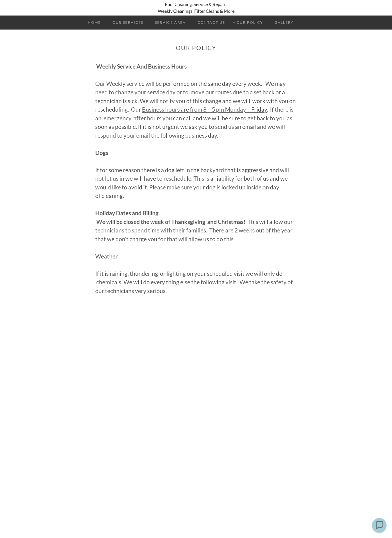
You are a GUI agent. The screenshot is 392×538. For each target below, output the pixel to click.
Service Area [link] (170, 22)
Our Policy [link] (250, 22)
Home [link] (94, 22)
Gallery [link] (284, 22)
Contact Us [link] (211, 22)
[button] (379, 525)
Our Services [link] (128, 22)
